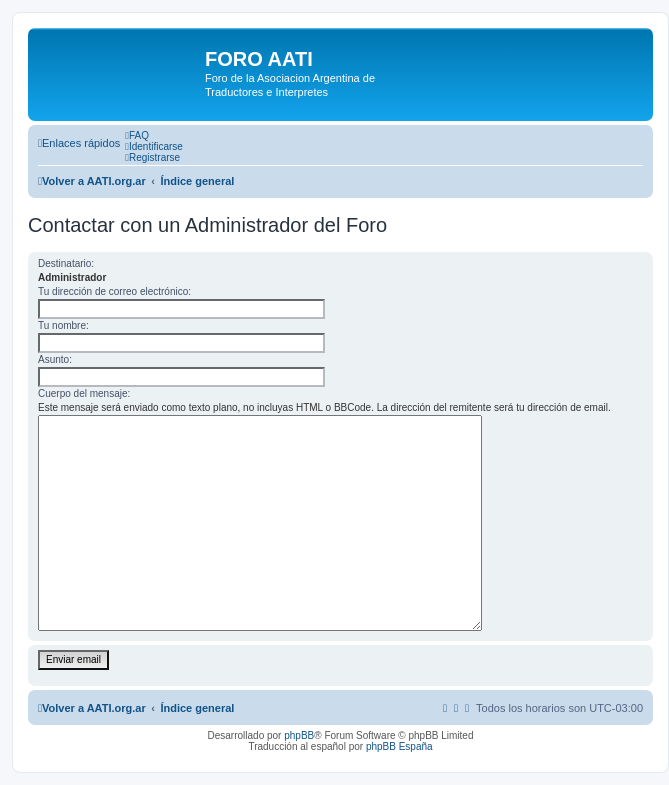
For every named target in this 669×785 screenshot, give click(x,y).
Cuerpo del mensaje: (84, 393)
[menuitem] (137, 135)
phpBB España (399, 746)
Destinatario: (66, 263)
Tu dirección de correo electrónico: (114, 291)
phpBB (299, 735)
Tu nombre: (63, 325)
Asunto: (55, 359)
